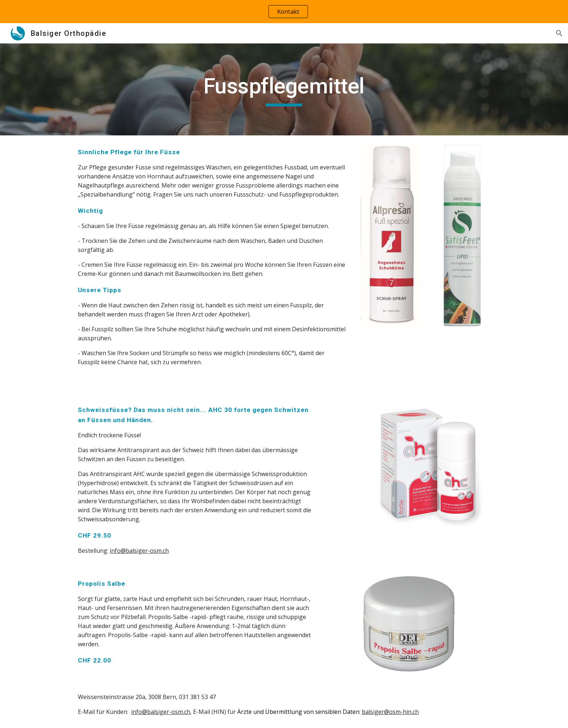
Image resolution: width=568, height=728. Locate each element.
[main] (284, 89)
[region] (284, 12)
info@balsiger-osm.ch (139, 551)
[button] (559, 33)
